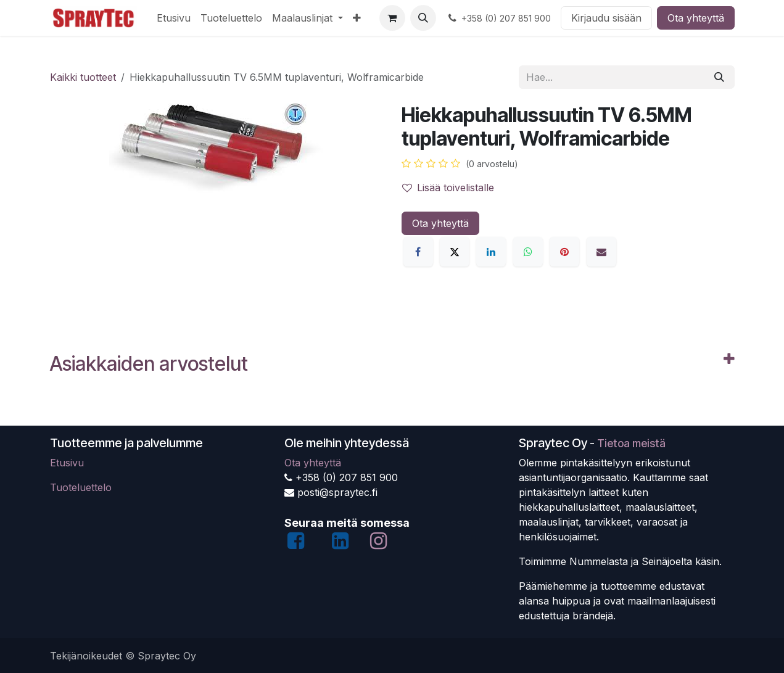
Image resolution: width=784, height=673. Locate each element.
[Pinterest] (564, 252)
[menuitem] (174, 18)
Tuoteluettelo (81, 487)
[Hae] (719, 77)
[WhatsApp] (528, 252)
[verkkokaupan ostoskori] (392, 18)
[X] (455, 252)
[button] (423, 18)
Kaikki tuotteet (83, 77)
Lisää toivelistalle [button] (448, 188)
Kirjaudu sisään (606, 18)
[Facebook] (418, 252)
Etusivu (67, 463)
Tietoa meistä (631, 443)
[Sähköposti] (601, 252)
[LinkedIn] (491, 252)
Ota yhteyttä (696, 18)
